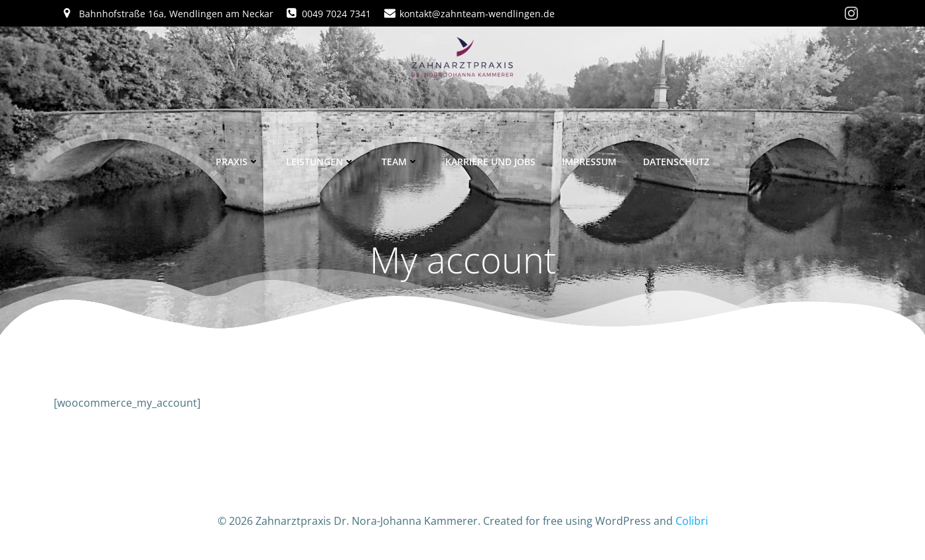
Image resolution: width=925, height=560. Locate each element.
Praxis (238, 162)
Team (400, 162)
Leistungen (320, 162)
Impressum (589, 162)
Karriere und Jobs (490, 162)
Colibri (692, 521)
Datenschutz (676, 162)
